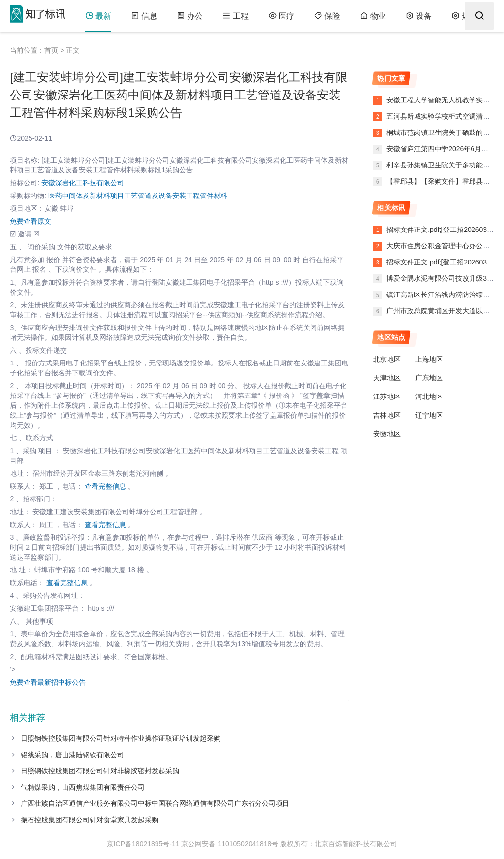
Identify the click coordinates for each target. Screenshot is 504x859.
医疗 (281, 16)
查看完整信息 (105, 486)
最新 (98, 16)
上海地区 (429, 359)
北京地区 (387, 359)
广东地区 (429, 378)
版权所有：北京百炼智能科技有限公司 (339, 844)
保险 (327, 16)
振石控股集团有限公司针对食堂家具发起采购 (90, 820)
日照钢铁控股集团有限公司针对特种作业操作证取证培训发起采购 (121, 738)
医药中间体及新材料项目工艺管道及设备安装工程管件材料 (138, 196)
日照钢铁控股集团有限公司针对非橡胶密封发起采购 (100, 771)
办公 (190, 16)
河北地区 (429, 396)
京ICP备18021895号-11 (143, 844)
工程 (236, 16)
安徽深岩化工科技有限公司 (83, 183)
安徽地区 (387, 434)
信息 (144, 16)
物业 (373, 16)
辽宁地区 (429, 415)
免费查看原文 (31, 221)
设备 (419, 16)
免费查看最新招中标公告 (48, 682)
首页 (51, 50)
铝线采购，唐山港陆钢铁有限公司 (72, 755)
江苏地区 (387, 396)
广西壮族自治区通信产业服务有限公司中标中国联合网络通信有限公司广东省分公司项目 (155, 803)
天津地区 (387, 378)
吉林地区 (387, 415)
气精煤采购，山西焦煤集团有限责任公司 (83, 787)
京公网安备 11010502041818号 (230, 844)
